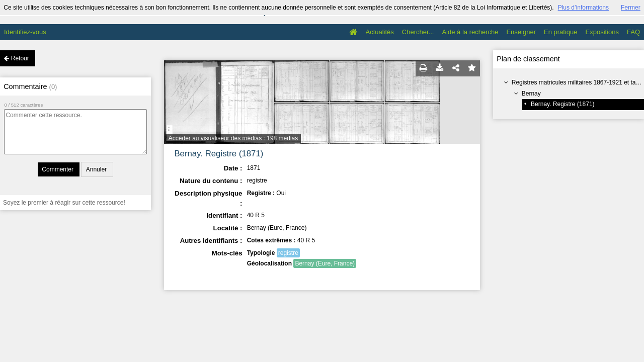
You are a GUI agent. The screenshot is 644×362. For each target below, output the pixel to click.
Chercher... (418, 32)
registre (288, 253)
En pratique (561, 32)
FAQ (633, 32)
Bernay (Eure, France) (325, 263)
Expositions (602, 32)
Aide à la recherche (470, 32)
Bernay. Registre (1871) (563, 104)
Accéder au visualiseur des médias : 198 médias (233, 138)
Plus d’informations (583, 8)
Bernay (531, 94)
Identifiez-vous (25, 32)
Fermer (631, 8)
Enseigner (521, 32)
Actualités (379, 32)
